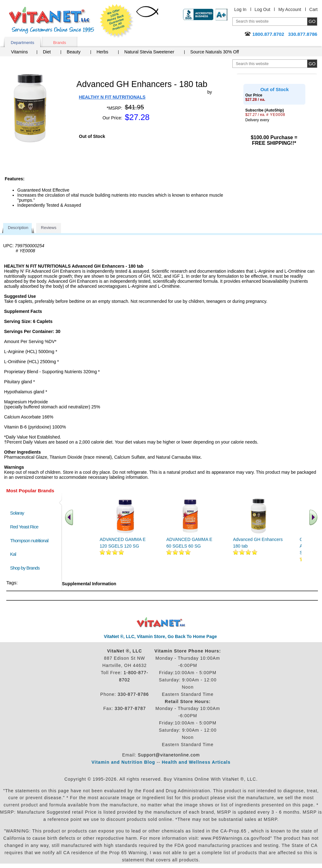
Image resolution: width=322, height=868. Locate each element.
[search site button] (312, 64)
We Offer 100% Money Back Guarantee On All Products (117, 21)
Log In (240, 9)
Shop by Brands (26, 568)
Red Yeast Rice (24, 527)
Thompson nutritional (29, 540)
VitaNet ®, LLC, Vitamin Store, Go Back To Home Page (160, 636)
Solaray (17, 513)
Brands (60, 43)
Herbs (102, 52)
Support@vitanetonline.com (169, 755)
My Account (290, 9)
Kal (13, 554)
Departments (22, 43)
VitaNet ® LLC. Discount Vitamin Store (161, 622)
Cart (314, 9)
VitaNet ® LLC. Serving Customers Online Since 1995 (52, 20)
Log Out (263, 9)
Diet (47, 52)
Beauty (74, 52)
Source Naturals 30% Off (215, 52)
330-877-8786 (133, 694)
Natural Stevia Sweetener (149, 52)
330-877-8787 (130, 708)
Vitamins (19, 52)
